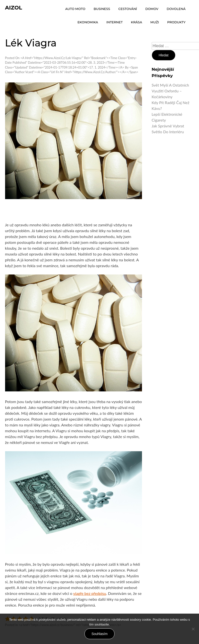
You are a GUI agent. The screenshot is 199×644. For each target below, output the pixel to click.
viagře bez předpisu (90, 593)
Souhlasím (99, 634)
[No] (193, 629)
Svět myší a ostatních (170, 85)
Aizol (14, 8)
